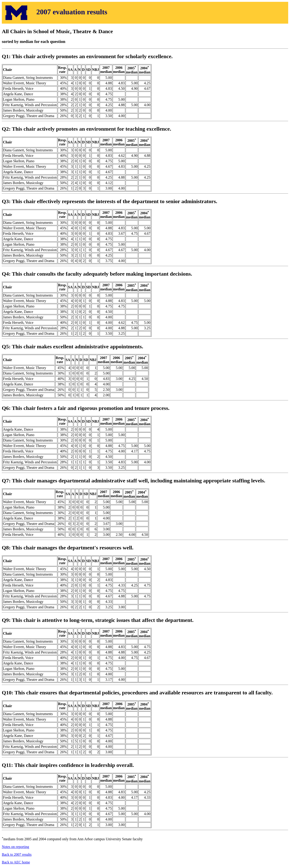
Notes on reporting (15, 847)
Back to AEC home (16, 862)
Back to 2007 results (17, 854)
